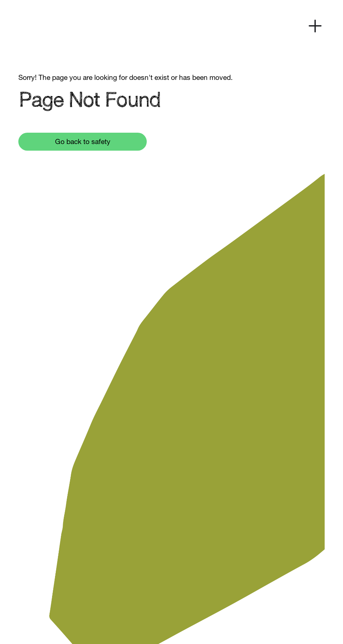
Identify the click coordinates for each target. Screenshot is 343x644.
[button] (315, 26)
